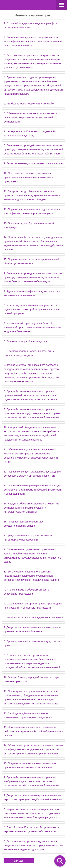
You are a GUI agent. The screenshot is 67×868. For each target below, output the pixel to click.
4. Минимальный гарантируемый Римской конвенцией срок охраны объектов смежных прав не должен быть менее (32, 327)
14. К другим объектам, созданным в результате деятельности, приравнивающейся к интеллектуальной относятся (32, 508)
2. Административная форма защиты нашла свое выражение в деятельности (33, 293)
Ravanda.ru (28, 5)
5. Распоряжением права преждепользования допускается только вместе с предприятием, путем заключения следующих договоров (33, 845)
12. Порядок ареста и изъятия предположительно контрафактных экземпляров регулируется (33, 211)
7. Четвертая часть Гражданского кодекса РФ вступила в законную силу (30, 133)
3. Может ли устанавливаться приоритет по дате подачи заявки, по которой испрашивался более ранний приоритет (32, 309)
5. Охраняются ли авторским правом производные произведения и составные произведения (33, 606)
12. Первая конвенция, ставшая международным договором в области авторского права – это (32, 474)
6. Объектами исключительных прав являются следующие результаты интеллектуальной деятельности (31, 117)
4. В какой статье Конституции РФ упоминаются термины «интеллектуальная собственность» (32, 829)
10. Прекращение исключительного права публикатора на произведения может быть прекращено (28, 177)
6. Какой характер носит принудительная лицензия (33, 617)
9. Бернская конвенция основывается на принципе (33, 163)
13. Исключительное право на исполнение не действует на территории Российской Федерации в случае (33, 731)
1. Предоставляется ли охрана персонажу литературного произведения (28, 538)
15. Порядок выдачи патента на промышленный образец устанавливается (32, 261)
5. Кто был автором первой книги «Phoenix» (29, 104)
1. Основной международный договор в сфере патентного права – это (31, 25)
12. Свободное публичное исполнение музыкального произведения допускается (28, 715)
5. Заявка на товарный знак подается (25, 341)
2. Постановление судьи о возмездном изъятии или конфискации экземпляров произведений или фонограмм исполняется (33, 41)
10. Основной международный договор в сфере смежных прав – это (31, 679)
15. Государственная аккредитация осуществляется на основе (24, 524)
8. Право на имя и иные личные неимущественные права (33, 643)
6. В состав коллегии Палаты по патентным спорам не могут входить (29, 353)
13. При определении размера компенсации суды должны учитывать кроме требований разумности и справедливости (33, 490)
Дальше (18, 861)
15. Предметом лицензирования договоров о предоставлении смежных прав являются (30, 765)
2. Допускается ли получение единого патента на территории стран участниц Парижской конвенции (33, 797)
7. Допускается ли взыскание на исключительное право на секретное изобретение (32, 629)
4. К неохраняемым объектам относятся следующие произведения (27, 592)
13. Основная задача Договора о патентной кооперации (29, 225)
